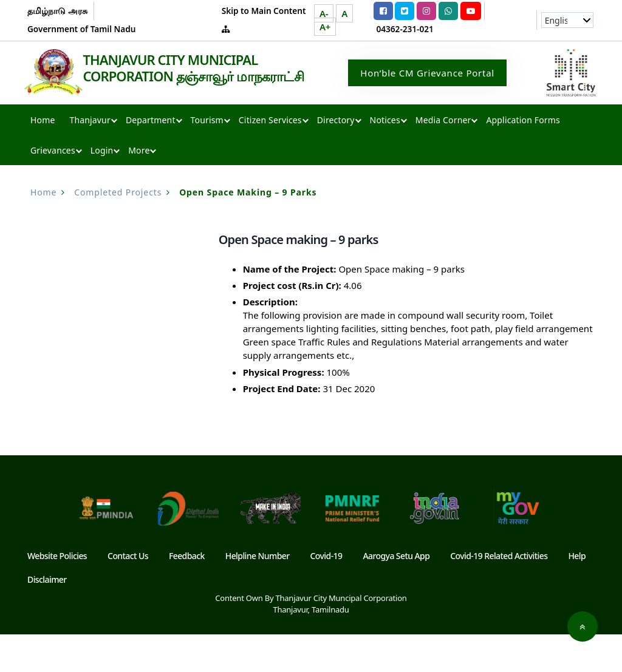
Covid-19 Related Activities (499, 593)
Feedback (187, 593)
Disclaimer (47, 617)
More (139, 188)
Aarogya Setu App (396, 593)
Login (102, 188)
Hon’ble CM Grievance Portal (427, 92)
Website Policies (57, 593)
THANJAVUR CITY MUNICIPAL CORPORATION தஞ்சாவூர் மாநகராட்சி (120, 117)
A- (324, 13)
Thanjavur (90, 158)
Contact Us (128, 593)
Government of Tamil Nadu (81, 29)
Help (577, 593)
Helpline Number (258, 593)
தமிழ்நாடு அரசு (57, 11)
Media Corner (443, 158)
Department (151, 158)
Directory (336, 158)
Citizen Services (270, 158)
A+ (325, 27)
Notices (385, 158)
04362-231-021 (405, 29)
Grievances (53, 188)
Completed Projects (118, 230)
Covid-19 (326, 593)
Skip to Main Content (264, 11)
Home (43, 158)
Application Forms (523, 158)
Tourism (207, 158)
